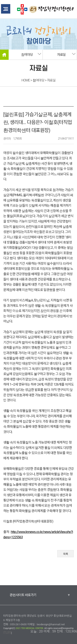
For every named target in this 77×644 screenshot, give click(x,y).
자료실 (61, 55)
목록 (66, 554)
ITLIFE (7, 633)
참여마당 (27, 55)
